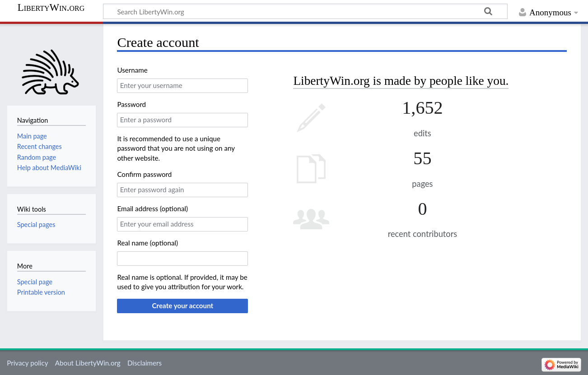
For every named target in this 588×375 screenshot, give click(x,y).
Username (132, 70)
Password (131, 104)
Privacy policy (27, 363)
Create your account (182, 306)
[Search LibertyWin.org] (305, 11)
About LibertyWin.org (88, 363)
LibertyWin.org (51, 8)
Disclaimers (145, 363)
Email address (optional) (152, 208)
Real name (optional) (147, 243)
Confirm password (144, 174)
